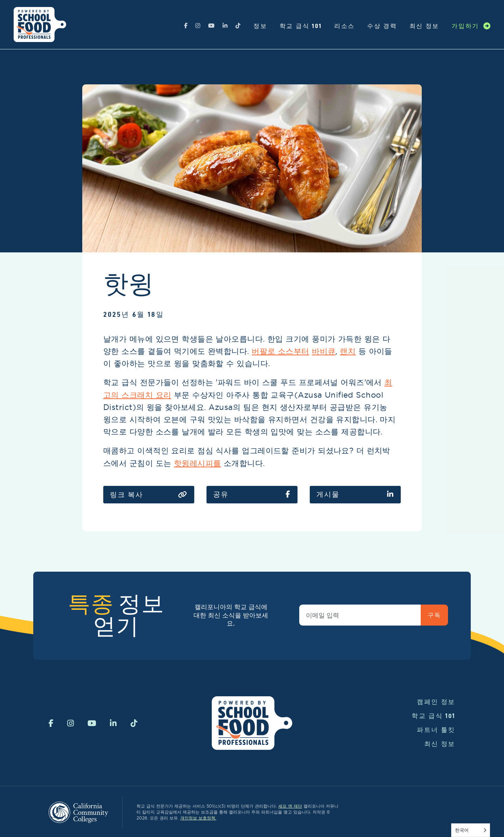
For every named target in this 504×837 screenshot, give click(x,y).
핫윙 (182, 463)
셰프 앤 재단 (290, 806)
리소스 (345, 26)
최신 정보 (425, 26)
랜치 (348, 351)
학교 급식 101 (301, 26)
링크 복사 (149, 495)
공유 (252, 495)
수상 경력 (382, 26)
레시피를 (205, 463)
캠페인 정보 (436, 702)
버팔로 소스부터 (281, 351)
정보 (260, 26)
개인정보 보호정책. (198, 818)
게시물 (355, 495)
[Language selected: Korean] (471, 830)
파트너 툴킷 (436, 730)
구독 (434, 615)
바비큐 (324, 351)
